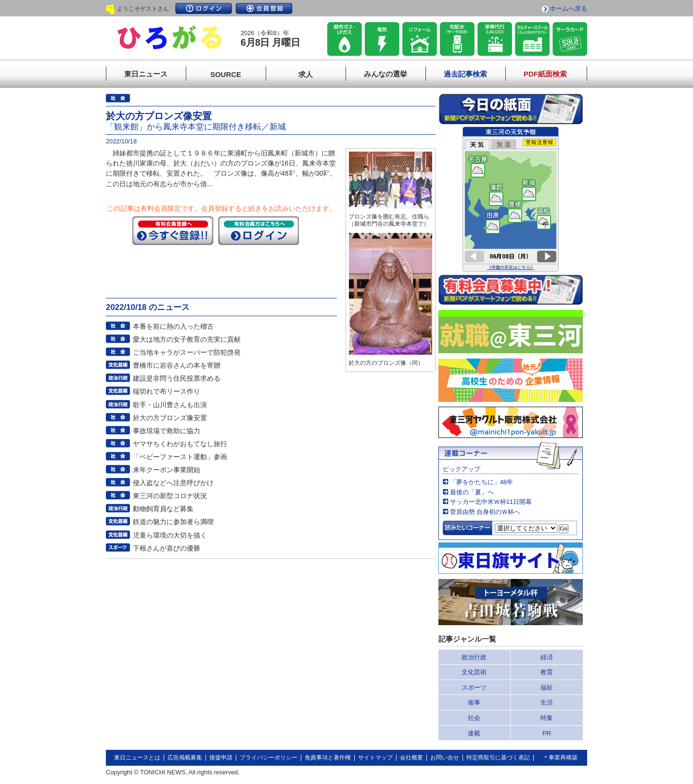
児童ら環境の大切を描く (170, 535)
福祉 (547, 688)
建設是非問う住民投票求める (177, 378)
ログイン (204, 8)
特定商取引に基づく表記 (498, 758)
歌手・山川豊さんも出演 (170, 405)
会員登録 (264, 8)
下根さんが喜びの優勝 (167, 548)
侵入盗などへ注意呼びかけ (173, 483)
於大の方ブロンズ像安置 (170, 418)
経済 (547, 657)
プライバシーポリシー (269, 758)
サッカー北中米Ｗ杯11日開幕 (491, 502)
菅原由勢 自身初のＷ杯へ (485, 512)
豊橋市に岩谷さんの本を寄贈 (177, 365)
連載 (474, 733)
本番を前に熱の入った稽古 (173, 326)
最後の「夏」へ (472, 492)
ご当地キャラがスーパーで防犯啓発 (187, 352)
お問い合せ (445, 758)
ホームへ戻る (568, 8)
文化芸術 (474, 672)
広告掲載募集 (185, 758)
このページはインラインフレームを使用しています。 (511, 199)
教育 (547, 672)
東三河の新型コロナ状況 (170, 496)
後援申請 (221, 758)
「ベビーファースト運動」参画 (180, 457)
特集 (547, 718)
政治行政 (474, 657)
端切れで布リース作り (167, 391)
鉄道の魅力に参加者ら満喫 (173, 522)
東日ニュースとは (137, 758)
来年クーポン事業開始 (167, 470)
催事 (474, 702)
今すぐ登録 (173, 231)
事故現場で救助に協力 (167, 431)
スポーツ (474, 688)
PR (547, 733)
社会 (474, 718)
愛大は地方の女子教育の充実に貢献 (187, 339)
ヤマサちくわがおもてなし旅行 (180, 444)
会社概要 (411, 758)
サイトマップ (375, 758)
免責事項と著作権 (328, 758)
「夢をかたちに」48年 (481, 482)
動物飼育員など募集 (163, 509)
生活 (547, 702)
